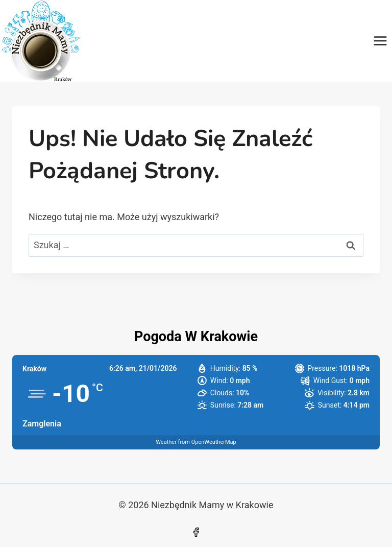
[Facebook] (196, 532)
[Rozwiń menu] (380, 41)
